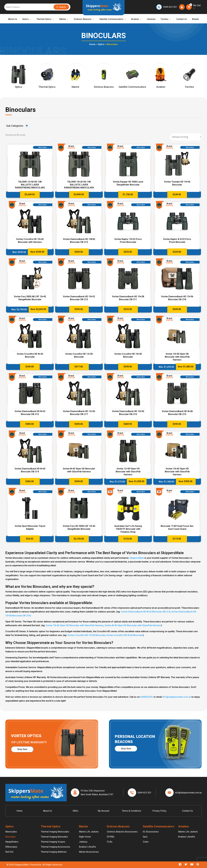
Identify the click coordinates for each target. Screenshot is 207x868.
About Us (13, 19)
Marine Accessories (89, 852)
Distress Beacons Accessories (122, 832)
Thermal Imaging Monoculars (55, 832)
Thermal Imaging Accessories (55, 847)
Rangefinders (12, 842)
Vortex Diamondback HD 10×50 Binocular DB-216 (128, 413)
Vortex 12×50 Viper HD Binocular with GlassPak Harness (128, 472)
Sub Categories (18, 126)
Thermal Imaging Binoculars (54, 837)
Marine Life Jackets (89, 832)
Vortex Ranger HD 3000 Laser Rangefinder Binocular (128, 183)
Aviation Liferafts (87, 847)
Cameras (151, 19)
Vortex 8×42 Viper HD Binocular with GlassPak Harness (79, 470)
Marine (63, 19)
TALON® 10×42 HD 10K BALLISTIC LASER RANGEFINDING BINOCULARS (79, 185)
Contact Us (182, 19)
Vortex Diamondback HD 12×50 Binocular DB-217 (79, 413)
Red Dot (9, 852)
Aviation (135, 19)
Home (92, 44)
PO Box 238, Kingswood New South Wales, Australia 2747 (97, 793)
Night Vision (85, 837)
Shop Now (22, 749)
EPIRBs (111, 837)
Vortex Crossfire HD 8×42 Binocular (30, 355)
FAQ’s (75, 811)
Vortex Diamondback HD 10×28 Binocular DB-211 (128, 298)
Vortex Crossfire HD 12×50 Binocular (79, 355)
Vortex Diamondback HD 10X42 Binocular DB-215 (79, 241)
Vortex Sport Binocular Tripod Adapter (30, 527)
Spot (145, 837)
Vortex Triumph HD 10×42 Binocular (177, 183)
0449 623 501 (170, 7)
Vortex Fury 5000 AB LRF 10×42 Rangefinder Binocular (30, 298)
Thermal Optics (44, 19)
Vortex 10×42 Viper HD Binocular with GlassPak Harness (177, 472)
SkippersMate (137, 558)
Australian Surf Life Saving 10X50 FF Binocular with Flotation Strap (128, 529)
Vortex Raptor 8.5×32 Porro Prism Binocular (177, 241)
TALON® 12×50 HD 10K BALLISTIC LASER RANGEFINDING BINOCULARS (30, 185)
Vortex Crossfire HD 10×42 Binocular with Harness (30, 241)
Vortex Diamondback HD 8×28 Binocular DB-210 (177, 413)
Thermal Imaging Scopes (53, 842)
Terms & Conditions (131, 811)
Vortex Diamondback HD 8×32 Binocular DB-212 (30, 413)
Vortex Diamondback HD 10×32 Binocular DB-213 (79, 298)
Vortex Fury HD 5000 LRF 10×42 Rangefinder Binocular (79, 527)
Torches (165, 19)
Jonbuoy (83, 842)
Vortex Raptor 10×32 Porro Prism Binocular (128, 241)
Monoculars (11, 832)
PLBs (110, 842)
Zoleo (146, 842)
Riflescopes (11, 847)
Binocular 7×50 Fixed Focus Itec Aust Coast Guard (177, 527)
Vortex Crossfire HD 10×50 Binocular (128, 355)
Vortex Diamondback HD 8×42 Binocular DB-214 (30, 470)
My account (104, 811)
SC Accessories (151, 832)
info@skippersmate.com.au (177, 697)
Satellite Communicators (111, 19)
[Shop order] (186, 137)
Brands (195, 19)
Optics (25, 19)
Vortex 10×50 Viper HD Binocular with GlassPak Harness (177, 357)
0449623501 (147, 697)
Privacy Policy (159, 811)
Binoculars (10, 837)
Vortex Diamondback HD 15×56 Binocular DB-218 (177, 298)
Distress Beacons (83, 19)
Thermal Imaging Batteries (54, 852)
